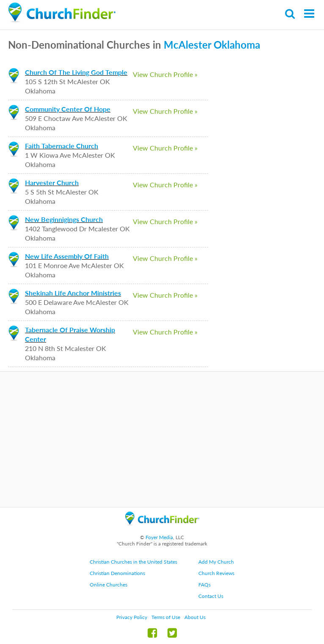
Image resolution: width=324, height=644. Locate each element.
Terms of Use (166, 617)
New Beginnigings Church (64, 219)
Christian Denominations (117, 573)
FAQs (205, 585)
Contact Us (211, 596)
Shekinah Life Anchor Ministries (73, 293)
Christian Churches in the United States (133, 562)
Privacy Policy (132, 617)
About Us (195, 617)
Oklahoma (237, 45)
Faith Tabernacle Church (62, 146)
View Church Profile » (165, 74)
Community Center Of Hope (68, 109)
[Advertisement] (162, 439)
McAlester (187, 45)
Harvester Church (52, 182)
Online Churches (108, 585)
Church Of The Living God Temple (76, 72)
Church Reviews (216, 573)
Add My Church (216, 562)
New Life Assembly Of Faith (67, 256)
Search (290, 14)
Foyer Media (159, 537)
